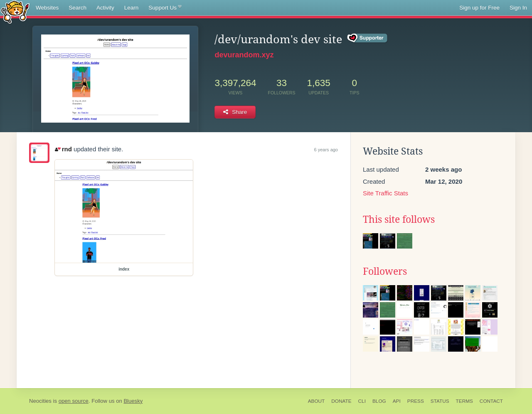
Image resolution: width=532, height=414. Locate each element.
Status (440, 401)
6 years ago (326, 150)
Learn (132, 8)
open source (74, 401)
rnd (63, 149)
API (397, 401)
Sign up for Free (479, 8)
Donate (341, 401)
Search (78, 8)
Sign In (518, 8)
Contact (491, 401)
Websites (47, 8)
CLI (362, 401)
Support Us (165, 8)
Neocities (40, 401)
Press (416, 401)
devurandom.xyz (244, 55)
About (316, 401)
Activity (105, 8)
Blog (379, 401)
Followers (385, 271)
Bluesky (133, 401)
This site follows (399, 219)
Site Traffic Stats (385, 193)
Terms (464, 401)
